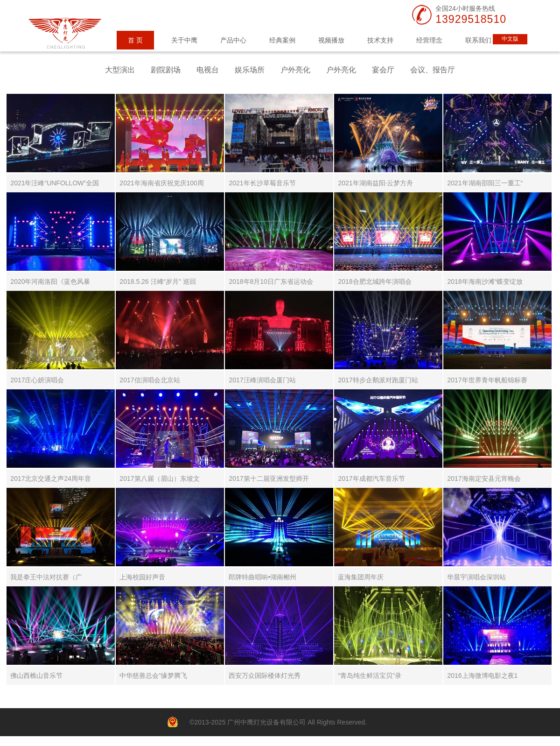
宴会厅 (383, 70)
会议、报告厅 (433, 70)
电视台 (208, 70)
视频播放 (331, 40)
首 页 (135, 40)
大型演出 (120, 70)
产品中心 (233, 40)
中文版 (510, 39)
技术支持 (380, 40)
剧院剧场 (166, 70)
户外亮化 (295, 70)
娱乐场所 (250, 70)
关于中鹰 (184, 40)
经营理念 (429, 40)
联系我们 (478, 40)
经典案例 (282, 40)
